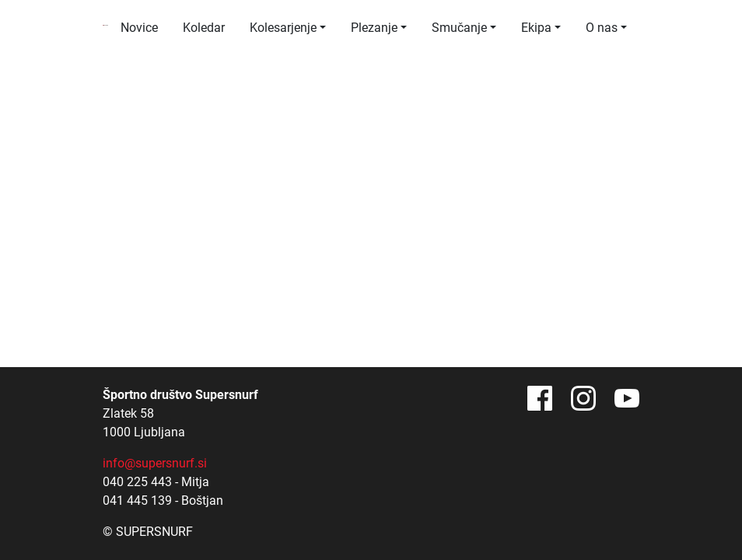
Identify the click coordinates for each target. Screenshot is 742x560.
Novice (139, 28)
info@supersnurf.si (155, 463)
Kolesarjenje (283, 28)
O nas (602, 28)
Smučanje (459, 28)
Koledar (204, 28)
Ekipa (536, 28)
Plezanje (374, 28)
